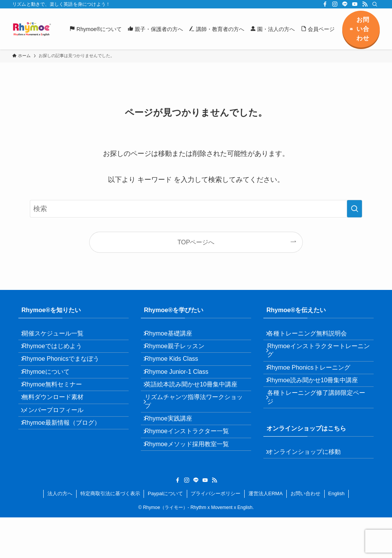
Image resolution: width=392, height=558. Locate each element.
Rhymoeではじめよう (57, 354)
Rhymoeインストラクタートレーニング (318, 358)
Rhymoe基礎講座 (174, 336)
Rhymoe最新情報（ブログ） (67, 463)
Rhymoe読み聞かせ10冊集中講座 (318, 399)
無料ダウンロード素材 (58, 426)
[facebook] (325, 4)
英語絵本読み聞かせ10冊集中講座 (196, 408)
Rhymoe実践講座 (174, 453)
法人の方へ (60, 534)
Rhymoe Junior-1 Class (182, 390)
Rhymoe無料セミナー (57, 408)
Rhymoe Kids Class (177, 372)
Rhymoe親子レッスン (180, 354)
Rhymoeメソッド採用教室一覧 (192, 490)
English (336, 534)
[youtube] (355, 4)
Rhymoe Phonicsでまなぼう (66, 372)
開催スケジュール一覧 (58, 336)
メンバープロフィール (58, 445)
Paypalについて (165, 534)
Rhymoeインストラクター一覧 (192, 472)
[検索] (375, 4)
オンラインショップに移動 (309, 481)
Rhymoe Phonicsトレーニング (314, 381)
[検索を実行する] (354, 209)
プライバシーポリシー (216, 534)
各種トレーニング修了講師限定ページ (318, 421)
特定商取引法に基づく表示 (110, 534)
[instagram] (335, 4)
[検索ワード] (196, 209)
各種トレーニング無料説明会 (312, 336)
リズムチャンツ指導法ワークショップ (196, 431)
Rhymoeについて (51, 390)
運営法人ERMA (266, 534)
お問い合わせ (305, 534)
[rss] (365, 4)
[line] (345, 4)
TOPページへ (196, 242)
